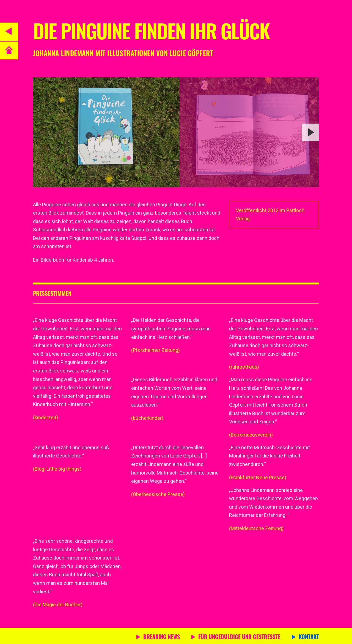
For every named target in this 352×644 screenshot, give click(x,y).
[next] (310, 132)
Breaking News (162, 637)
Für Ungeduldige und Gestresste (239, 637)
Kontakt (309, 637)
